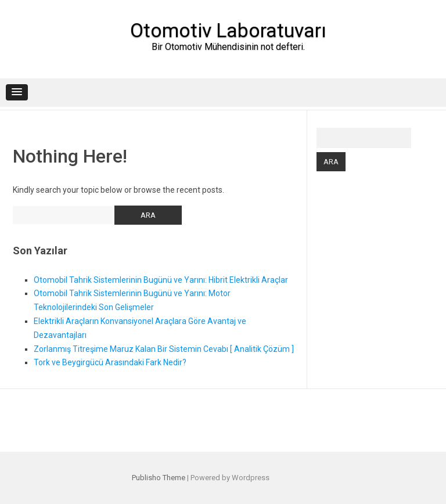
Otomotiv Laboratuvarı (228, 30)
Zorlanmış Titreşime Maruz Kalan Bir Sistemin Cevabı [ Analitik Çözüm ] (164, 349)
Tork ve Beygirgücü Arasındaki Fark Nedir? (110, 362)
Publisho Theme (159, 478)
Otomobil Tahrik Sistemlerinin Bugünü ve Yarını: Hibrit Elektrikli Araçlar (161, 280)
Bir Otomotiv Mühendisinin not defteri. (228, 47)
